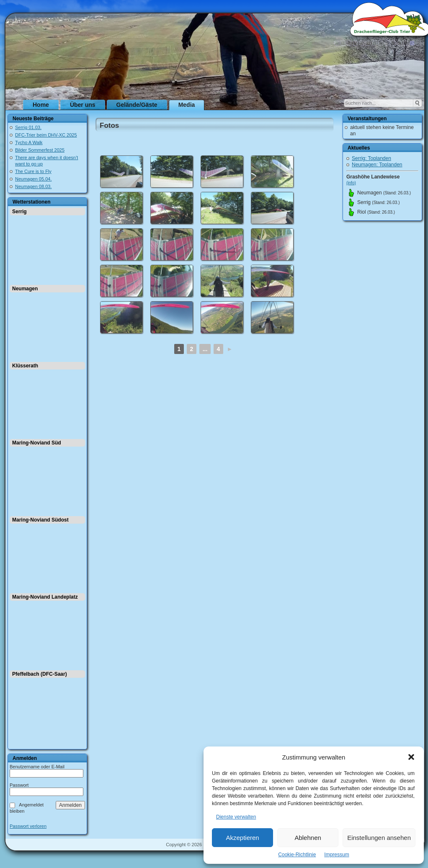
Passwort (19, 785)
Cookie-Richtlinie (297, 855)
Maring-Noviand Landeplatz (45, 597)
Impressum (336, 855)
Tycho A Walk (29, 142)
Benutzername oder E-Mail (37, 767)
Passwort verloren (28, 826)
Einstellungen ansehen (379, 838)
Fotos (109, 125)
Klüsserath (25, 366)
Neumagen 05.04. (33, 179)
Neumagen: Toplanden (377, 165)
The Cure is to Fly (33, 171)
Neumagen (25, 289)
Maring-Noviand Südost (40, 520)
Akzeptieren (242, 838)
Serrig (19, 212)
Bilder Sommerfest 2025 (40, 150)
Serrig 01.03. (28, 127)
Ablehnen (308, 838)
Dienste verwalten (236, 817)
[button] (411, 757)
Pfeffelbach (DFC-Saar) (40, 674)
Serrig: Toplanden (371, 158)
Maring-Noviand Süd (37, 443)
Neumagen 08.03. (33, 186)
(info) (351, 183)
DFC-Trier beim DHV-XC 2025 (46, 135)
